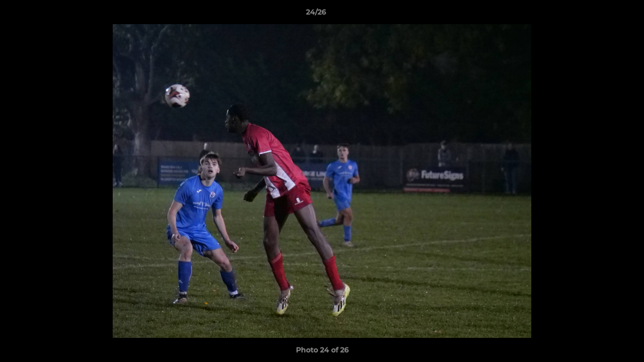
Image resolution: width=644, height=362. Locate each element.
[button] (602, 15)
